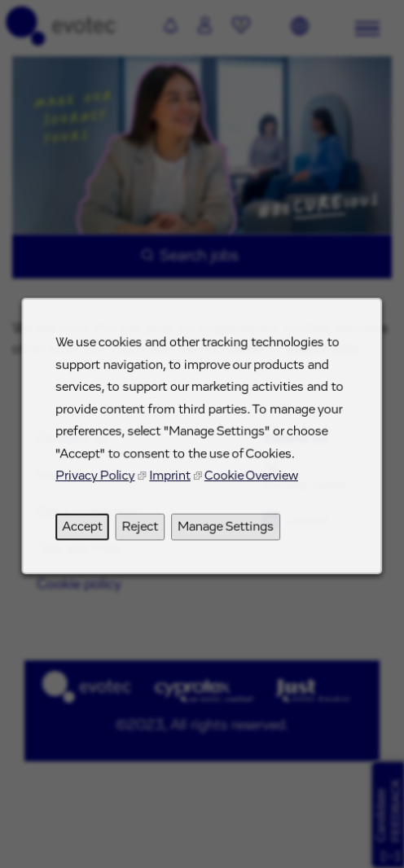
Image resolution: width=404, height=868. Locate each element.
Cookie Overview (250, 482)
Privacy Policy (98, 482)
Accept (86, 531)
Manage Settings (225, 531)
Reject (141, 531)
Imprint (171, 482)
